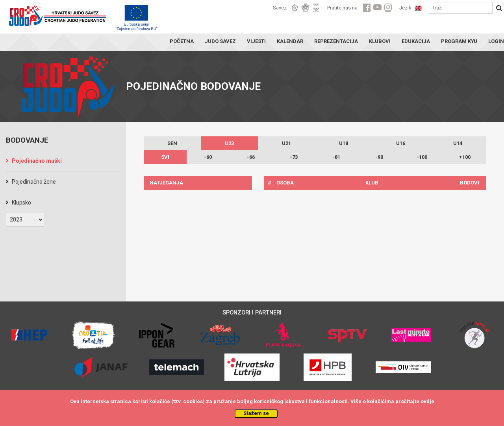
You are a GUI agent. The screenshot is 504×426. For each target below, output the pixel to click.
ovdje (427, 401)
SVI (165, 157)
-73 (294, 157)
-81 (336, 157)
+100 (465, 157)
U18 (344, 143)
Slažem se (256, 413)
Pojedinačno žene (34, 182)
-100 (422, 157)
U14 (458, 143)
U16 (401, 143)
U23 (229, 143)
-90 (379, 157)
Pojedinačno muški (37, 161)
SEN (172, 143)
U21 (286, 143)
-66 (251, 157)
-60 (208, 157)
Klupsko (21, 203)
